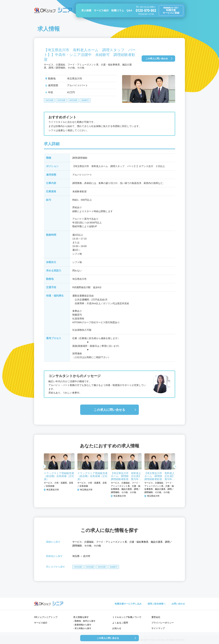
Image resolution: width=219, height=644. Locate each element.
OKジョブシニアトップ (46, 617)
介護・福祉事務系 (139, 542)
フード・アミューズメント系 (112, 542)
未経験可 (85, 100)
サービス (77, 542)
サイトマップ (158, 628)
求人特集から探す (83, 628)
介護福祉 (89, 542)
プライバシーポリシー (163, 623)
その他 (88, 546)
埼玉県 (76, 556)
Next (175, 467)
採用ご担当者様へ (157, 604)
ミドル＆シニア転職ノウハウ (127, 617)
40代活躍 (49, 100)
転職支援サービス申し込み (128, 604)
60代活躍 (73, 100)
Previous (44, 467)
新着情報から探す (83, 625)
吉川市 (87, 556)
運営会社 (156, 617)
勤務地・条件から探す (85, 621)
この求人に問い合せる (109, 410)
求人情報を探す (81, 617)
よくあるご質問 (120, 623)
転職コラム (118, 10)
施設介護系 (157, 542)
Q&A (129, 10)
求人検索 (86, 10)
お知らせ (117, 628)
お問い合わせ (178, 604)
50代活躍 (61, 100)
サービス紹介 (101, 10)
